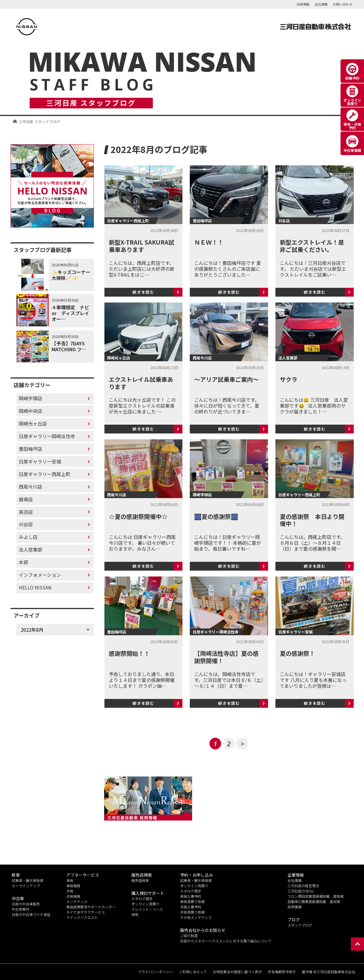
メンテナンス (77, 901)
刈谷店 (26, 524)
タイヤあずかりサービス (86, 912)
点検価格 (73, 896)
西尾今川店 (31, 487)
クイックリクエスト (82, 917)
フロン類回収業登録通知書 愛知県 (316, 896)
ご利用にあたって (193, 972)
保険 (135, 914)
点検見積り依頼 (192, 912)
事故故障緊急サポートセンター (91, 907)
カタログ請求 (142, 899)
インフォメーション (40, 575)
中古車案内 (21, 909)
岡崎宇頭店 (31, 398)
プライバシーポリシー (155, 972)
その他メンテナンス (196, 917)
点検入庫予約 (191, 907)
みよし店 (28, 537)
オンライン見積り (145, 904)
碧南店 (26, 499)
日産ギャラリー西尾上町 (45, 474)
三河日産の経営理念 (303, 886)
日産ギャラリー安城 (40, 461)
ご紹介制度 (189, 936)
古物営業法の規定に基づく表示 (237, 972)
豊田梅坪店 (31, 449)
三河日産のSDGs (300, 891)
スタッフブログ (300, 925)
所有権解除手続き (282, 972)
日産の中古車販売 (26, 904)
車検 (70, 880)
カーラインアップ (26, 886)
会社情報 (321, 4)
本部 (23, 562)
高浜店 (26, 512)
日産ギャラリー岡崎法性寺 (47, 436)
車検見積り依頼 (192, 901)
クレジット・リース (147, 909)
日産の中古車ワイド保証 (31, 914)
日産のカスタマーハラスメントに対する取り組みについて (226, 941)
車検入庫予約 (191, 896)
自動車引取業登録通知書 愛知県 (314, 901)
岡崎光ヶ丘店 (33, 423)
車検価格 (73, 886)
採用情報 (303, 4)
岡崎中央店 (31, 411)
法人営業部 (31, 549)
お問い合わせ (343, 4)
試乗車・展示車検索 (28, 880)
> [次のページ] (242, 744)
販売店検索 (140, 880)
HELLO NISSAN (35, 587)
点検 (70, 891)
